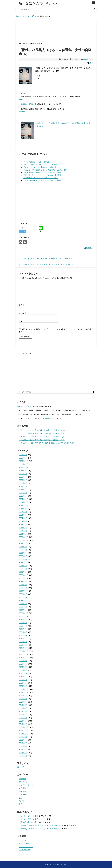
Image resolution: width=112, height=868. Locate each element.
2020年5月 (23, 673)
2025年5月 (23, 483)
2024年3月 (23, 528)
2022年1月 (23, 610)
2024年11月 (24, 502)
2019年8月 (23, 702)
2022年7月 (23, 591)
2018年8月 (23, 740)
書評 (21, 804)
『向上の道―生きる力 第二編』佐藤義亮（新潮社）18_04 (42, 430)
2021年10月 (24, 620)
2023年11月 (24, 540)
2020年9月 (23, 661)
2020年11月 (24, 654)
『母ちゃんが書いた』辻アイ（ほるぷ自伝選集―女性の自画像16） (46, 265)
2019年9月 (23, 699)
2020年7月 (23, 667)
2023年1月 (23, 572)
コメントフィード (26, 847)
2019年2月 (23, 721)
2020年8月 (23, 664)
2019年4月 (23, 715)
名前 (22, 305)
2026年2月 (23, 455)
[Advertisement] (55, 32)
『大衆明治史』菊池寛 (28, 822)
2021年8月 (23, 626)
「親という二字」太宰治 (29, 816)
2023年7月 (23, 553)
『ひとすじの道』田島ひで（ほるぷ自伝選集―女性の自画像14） (45, 259)
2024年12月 (24, 499)
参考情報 (22, 779)
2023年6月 (23, 556)
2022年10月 (24, 582)
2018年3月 (23, 756)
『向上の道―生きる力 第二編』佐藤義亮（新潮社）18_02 (42, 437)
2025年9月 (23, 471)
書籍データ (88, 59)
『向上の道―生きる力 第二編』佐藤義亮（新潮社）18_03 (42, 433)
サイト (21, 321)
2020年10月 (24, 658)
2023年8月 (23, 550)
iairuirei (89, 248)
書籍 (21, 798)
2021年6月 (23, 632)
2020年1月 (23, 686)
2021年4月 (23, 639)
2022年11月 (24, 578)
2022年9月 (23, 585)
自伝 (91, 63)
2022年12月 (24, 575)
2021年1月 (23, 648)
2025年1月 (23, 496)
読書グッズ (23, 791)
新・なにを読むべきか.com (39, 3)
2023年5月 (23, 559)
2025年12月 (24, 461)
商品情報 (22, 788)
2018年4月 (23, 753)
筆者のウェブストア (25, 16)
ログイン (22, 840)
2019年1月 (23, 724)
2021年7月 (23, 629)
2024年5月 (23, 521)
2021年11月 (24, 616)
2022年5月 (23, 597)
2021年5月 (23, 635)
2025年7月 (23, 477)
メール (23, 313)
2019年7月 (23, 705)
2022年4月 (23, 601)
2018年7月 (23, 743)
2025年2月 (23, 493)
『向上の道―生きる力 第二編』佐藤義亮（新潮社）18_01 (42, 440)
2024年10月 (24, 505)
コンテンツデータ (26, 785)
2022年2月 (23, 607)
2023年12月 (24, 537)
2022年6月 (23, 594)
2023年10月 (24, 543)
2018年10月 (24, 734)
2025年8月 (23, 474)
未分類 (22, 801)
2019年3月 (23, 718)
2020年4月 (23, 677)
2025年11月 (24, 464)
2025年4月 (23, 486)
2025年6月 (23, 480)
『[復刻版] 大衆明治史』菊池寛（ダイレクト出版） (39, 825)
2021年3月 (23, 642)
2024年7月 (23, 515)
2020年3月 (23, 680)
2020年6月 (23, 670)
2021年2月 (23, 645)
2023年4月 (23, 563)
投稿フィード (24, 844)
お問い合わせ (45, 419)
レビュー (22, 795)
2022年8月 (23, 588)
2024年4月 (23, 524)
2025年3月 (23, 490)
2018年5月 (23, 749)
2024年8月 (23, 512)
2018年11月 (24, 730)
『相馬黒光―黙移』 (28, 104)
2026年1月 (23, 458)
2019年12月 (24, 689)
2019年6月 (23, 708)
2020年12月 (24, 651)
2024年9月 (23, 509)
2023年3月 (23, 566)
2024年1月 (23, 534)
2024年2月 (23, 531)
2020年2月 (23, 683)
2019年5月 (23, 711)
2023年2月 (23, 569)
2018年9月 (23, 737)
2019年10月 (24, 696)
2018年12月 (24, 727)
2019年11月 (24, 692)
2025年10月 (24, 467)
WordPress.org (25, 850)
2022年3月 (23, 604)
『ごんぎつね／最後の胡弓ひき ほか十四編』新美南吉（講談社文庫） (47, 443)
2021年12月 (24, 613)
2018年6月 (23, 746)
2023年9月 (23, 547)
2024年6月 (23, 518)
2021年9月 (23, 623)
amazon (22, 99)
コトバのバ (22, 767)
